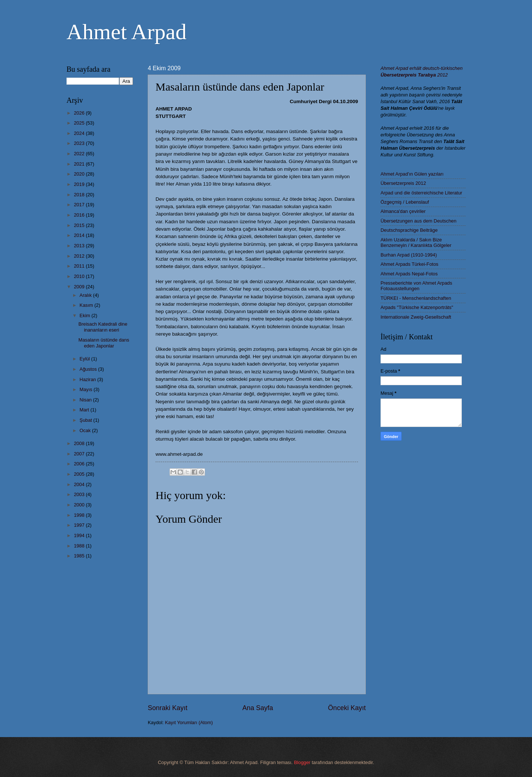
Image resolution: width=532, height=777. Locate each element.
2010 (80, 276)
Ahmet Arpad (127, 32)
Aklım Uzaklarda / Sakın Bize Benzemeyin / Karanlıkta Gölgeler (416, 242)
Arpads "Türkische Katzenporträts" (417, 307)
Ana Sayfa (258, 708)
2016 (80, 215)
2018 (80, 195)
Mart (85, 410)
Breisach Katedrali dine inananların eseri (103, 327)
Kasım (87, 305)
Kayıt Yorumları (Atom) (189, 722)
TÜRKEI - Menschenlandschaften (416, 298)
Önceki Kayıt (347, 708)
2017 (80, 205)
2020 (80, 174)
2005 (80, 474)
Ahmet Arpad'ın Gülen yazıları (412, 174)
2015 (80, 225)
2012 (80, 256)
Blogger (302, 762)
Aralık (86, 295)
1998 (80, 515)
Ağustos (89, 369)
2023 (80, 143)
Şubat (86, 420)
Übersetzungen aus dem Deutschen (418, 221)
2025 (80, 123)
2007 (80, 454)
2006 (80, 464)
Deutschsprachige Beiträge (409, 230)
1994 (80, 535)
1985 (80, 556)
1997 (80, 525)
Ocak (86, 430)
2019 (80, 184)
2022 (80, 154)
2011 (80, 266)
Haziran (88, 379)
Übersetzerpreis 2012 (403, 183)
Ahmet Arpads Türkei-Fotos (409, 264)
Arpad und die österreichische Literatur (421, 193)
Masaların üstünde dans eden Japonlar (104, 343)
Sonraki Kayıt (168, 708)
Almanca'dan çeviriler (403, 211)
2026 (80, 113)
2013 (80, 246)
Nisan (86, 400)
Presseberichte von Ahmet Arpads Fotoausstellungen (416, 286)
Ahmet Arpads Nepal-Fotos (409, 274)
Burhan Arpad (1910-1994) (409, 255)
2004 (80, 484)
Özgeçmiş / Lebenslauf (405, 202)
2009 (80, 287)
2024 (80, 133)
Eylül (85, 359)
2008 (80, 443)
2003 (80, 494)
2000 (80, 505)
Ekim (85, 315)
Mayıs (86, 389)
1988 (80, 546)
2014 (80, 235)
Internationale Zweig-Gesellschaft (416, 317)
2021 (80, 164)
